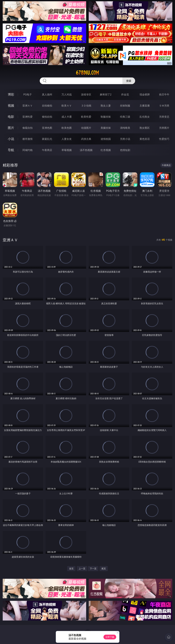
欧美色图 (67, 128)
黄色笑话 (145, 139)
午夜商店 (47, 150)
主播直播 (145, 106)
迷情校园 (106, 139)
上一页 (82, 569)
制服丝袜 (106, 117)
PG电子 (28, 94)
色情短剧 (125, 150)
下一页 (93, 569)
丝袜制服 (125, 106)
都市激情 (27, 139)
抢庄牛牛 (164, 94)
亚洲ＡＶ (27, 106)
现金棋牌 (145, 94)
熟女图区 (145, 128)
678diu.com (87, 73)
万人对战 (67, 94)
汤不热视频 (86, 150)
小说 (11, 139)
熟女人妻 (106, 106)
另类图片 (164, 128)
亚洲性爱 (27, 117)
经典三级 (125, 117)
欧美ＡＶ (67, 106)
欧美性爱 (86, 117)
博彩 (11, 94)
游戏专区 (86, 94)
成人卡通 (67, 117)
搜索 (129, 81)
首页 (71, 569)
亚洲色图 (47, 128)
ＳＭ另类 (164, 106)
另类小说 (125, 139)
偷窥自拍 (27, 128)
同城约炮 (27, 150)
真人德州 (47, 94)
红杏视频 (106, 150)
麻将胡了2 (106, 94)
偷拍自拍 (47, 117)
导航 (11, 150)
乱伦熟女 (145, 117)
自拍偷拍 (47, 106)
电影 (11, 117)
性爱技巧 (164, 139)
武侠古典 (86, 139)
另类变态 (164, 117)
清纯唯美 (125, 128)
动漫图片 (86, 128)
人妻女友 (67, 139)
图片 (11, 128)
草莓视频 (67, 150)
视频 (11, 105)
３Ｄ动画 (86, 106)
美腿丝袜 (106, 128)
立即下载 (110, 637)
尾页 (104, 569)
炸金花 (125, 94)
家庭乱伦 (47, 139)
